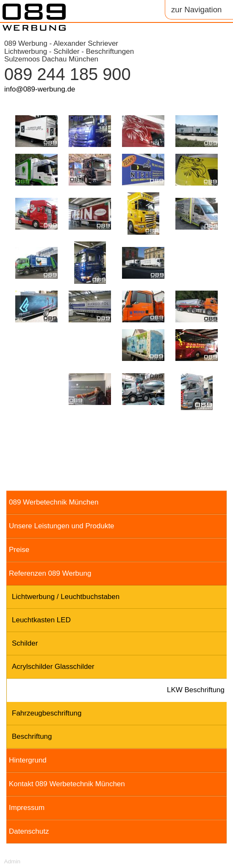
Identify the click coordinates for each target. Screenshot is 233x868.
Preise (19, 550)
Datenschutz (29, 831)
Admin (12, 861)
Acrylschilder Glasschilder (53, 667)
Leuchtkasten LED (41, 620)
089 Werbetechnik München (54, 502)
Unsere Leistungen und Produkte (62, 526)
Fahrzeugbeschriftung (47, 713)
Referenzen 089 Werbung (50, 573)
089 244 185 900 (68, 74)
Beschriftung (32, 736)
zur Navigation (196, 10)
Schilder (25, 643)
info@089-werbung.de (40, 89)
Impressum (27, 808)
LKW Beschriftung (196, 690)
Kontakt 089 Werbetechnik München (67, 784)
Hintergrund (28, 760)
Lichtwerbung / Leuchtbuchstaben (66, 597)
